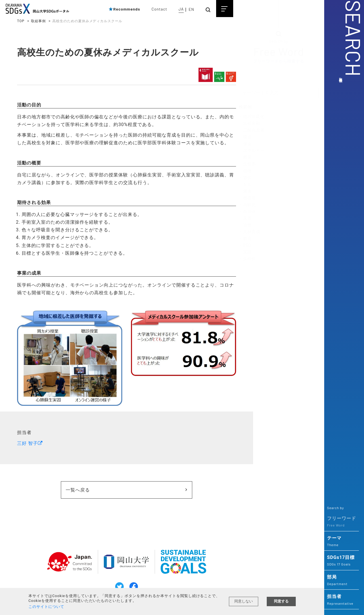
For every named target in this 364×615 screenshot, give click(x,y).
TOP (21, 21)
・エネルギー (252, 151)
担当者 (342, 600)
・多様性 (247, 259)
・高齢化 (247, 205)
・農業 (245, 158)
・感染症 (247, 198)
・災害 (245, 219)
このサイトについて (46, 607)
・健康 (245, 192)
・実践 (245, 252)
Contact (159, 9)
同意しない (244, 601)
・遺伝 (245, 178)
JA (181, 9)
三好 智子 (27, 442)
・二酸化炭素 (252, 130)
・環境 (245, 137)
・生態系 (247, 164)
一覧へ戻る (94, 488)
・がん (245, 185)
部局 (342, 581)
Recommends (124, 9)
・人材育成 (250, 232)
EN (191, 9)
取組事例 (38, 21)
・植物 (245, 171)
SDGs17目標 (342, 561)
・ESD (245, 246)
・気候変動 (250, 124)
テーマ (342, 542)
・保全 (245, 144)
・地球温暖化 (252, 117)
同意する (281, 601)
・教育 (245, 239)
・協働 (245, 225)
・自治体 (247, 212)
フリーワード (342, 522)
